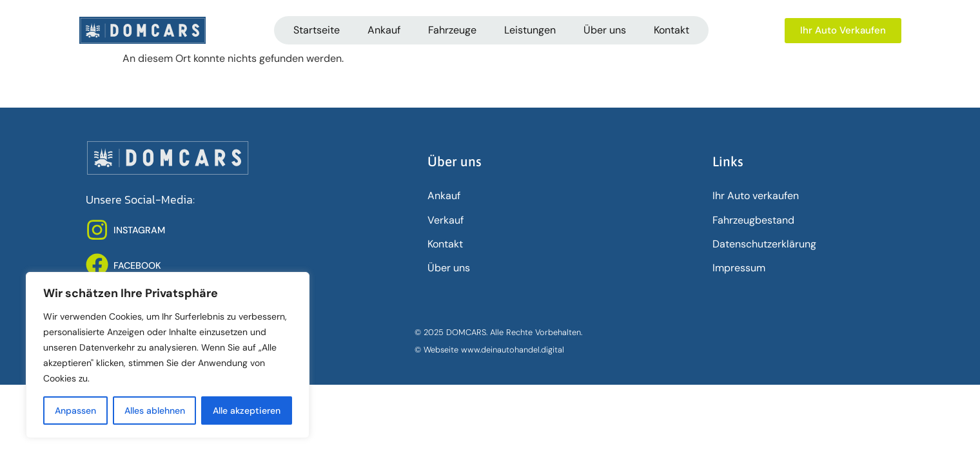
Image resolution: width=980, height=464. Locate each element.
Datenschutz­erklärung (764, 244)
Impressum (739, 268)
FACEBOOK (137, 266)
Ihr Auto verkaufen (756, 196)
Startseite (317, 30)
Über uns (605, 30)
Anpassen (75, 411)
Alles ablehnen (155, 411)
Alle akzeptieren (247, 411)
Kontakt (671, 30)
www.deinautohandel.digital (513, 350)
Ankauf (384, 30)
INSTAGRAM (139, 230)
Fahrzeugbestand (753, 220)
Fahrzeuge (452, 30)
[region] (168, 355)
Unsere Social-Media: (140, 200)
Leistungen (530, 30)
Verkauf (446, 220)
